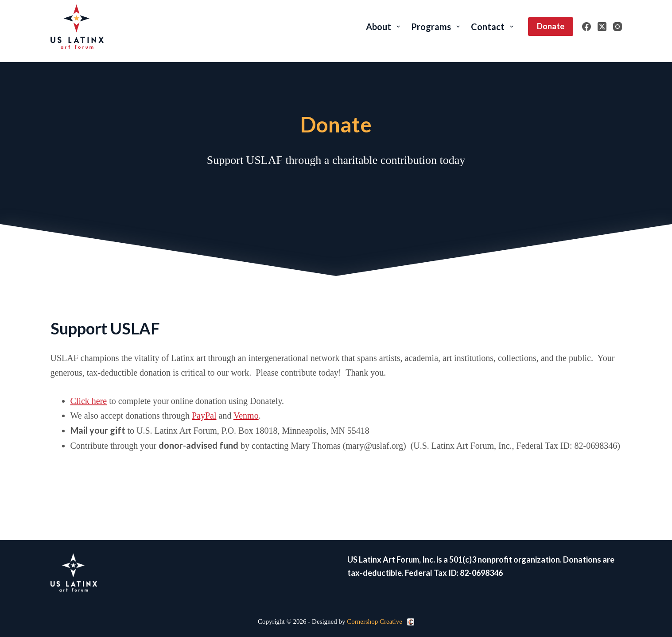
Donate (551, 26)
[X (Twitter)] (602, 27)
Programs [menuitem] (437, 27)
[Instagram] (618, 27)
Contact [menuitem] (494, 27)
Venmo (246, 416)
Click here (89, 401)
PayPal (204, 416)
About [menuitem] (385, 27)
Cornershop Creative (375, 621)
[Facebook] (587, 27)
